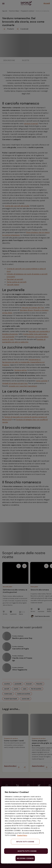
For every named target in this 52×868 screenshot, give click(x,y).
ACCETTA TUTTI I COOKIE (27, 851)
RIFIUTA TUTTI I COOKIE (25, 842)
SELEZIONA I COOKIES (25, 858)
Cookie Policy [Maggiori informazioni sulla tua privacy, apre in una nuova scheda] (22, 835)
